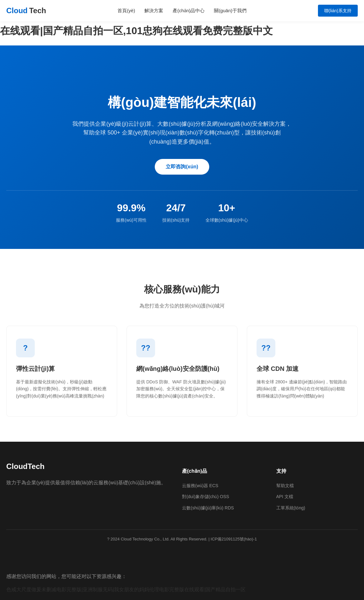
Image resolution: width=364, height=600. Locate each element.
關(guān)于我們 (230, 11)
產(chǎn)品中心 (189, 11)
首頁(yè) (126, 11)
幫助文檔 (285, 486)
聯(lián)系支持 (338, 11)
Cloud (26, 11)
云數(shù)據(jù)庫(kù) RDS (208, 508)
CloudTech (25, 466)
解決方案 (154, 11)
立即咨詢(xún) (182, 167)
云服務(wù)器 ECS (200, 486)
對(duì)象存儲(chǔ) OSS (205, 497)
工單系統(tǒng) (291, 508)
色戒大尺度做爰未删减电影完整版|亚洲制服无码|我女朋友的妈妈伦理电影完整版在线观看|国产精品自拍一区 (126, 589)
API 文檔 (285, 497)
